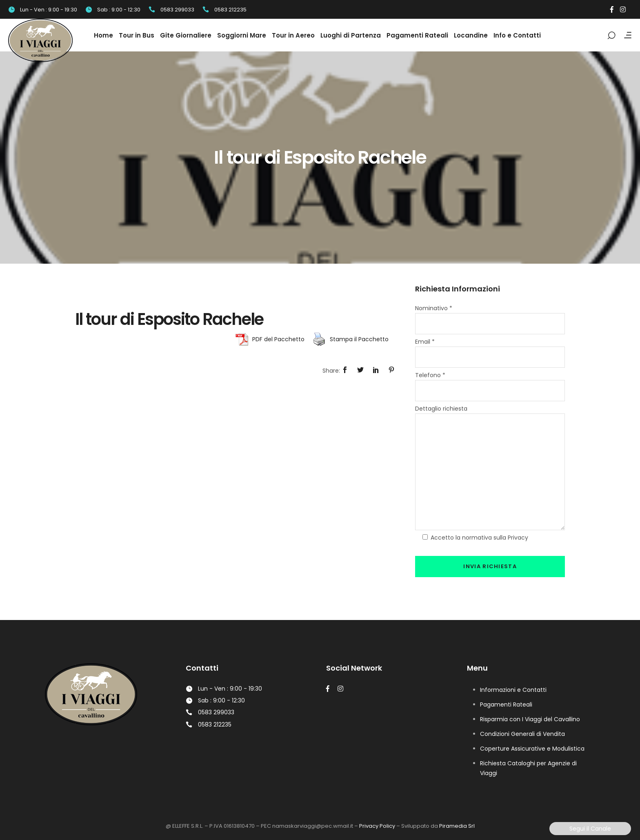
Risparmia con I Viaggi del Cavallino (530, 719)
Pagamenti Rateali (506, 704)
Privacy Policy (377, 826)
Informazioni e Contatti (513, 690)
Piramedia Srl (457, 826)
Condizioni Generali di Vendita (522, 734)
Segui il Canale (590, 829)
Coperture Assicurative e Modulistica (532, 749)
